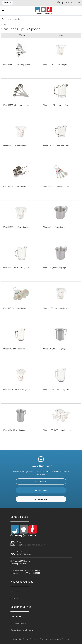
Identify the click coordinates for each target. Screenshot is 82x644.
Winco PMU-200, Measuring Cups (16, 349)
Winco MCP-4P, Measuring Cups (16, 186)
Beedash (65, 639)
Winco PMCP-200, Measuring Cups (57, 308)
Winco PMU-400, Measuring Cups (56, 389)
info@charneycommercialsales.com (31, 545)
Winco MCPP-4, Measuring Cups (16, 308)
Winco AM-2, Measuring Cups (55, 349)
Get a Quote (41, 490)
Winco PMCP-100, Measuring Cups (17, 227)
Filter (22, 35)
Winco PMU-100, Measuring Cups (16, 268)
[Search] (41, 19)
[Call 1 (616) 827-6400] (63, 3)
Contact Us (8, 3)
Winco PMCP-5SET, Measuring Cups (57, 430)
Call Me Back (73, 3)
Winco (4, 24)
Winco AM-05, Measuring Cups (55, 227)
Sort (60, 35)
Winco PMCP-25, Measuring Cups (56, 64)
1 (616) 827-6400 (24, 554)
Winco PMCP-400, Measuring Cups (17, 389)
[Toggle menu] (3, 11)
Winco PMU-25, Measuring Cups (56, 105)
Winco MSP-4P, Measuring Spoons (17, 64)
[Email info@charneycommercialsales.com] (58, 3)
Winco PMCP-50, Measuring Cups (16, 146)
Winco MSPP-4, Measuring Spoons (57, 186)
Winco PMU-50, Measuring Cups (56, 146)
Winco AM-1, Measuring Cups (55, 268)
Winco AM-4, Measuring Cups (15, 430)
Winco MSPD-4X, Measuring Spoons (17, 105)
